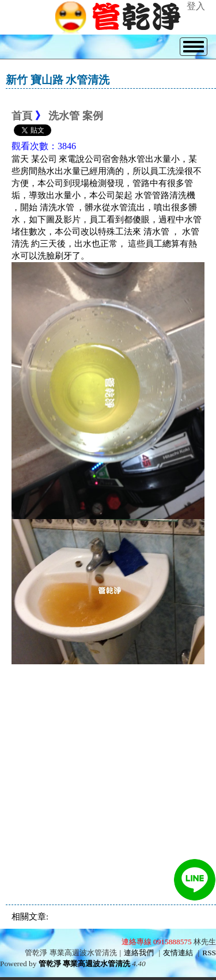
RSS (209, 953)
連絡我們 (139, 953)
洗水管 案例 (76, 116)
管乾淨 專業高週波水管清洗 (84, 964)
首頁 (22, 116)
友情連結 (178, 953)
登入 (196, 6)
